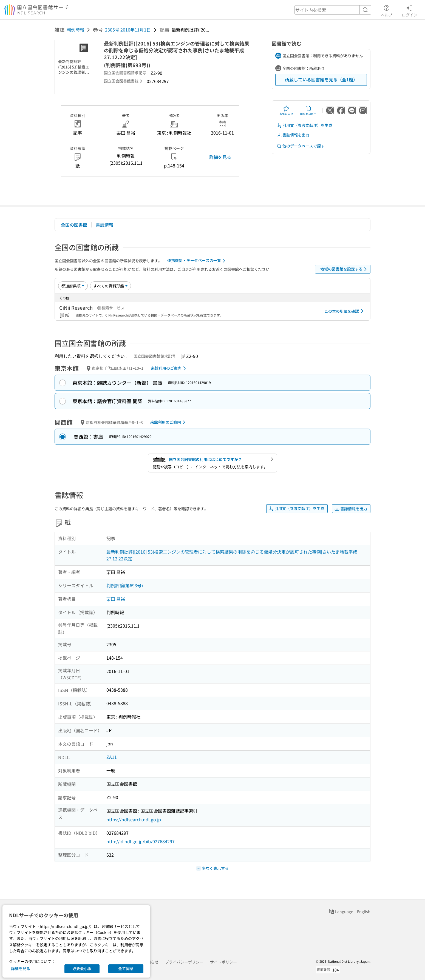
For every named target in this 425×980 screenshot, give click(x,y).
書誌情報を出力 (293, 135)
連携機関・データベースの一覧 (197, 261)
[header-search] (333, 10)
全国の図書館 (74, 225)
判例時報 (75, 30)
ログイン (410, 10)
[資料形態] (110, 286)
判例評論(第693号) (125, 585)
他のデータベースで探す (301, 146)
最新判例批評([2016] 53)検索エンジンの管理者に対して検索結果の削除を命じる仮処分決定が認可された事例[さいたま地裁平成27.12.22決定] (232, 555)
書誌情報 (104, 225)
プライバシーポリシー (184, 962)
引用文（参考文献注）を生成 (304, 125)
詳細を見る (220, 157)
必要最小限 (82, 968)
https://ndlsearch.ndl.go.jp (134, 819)
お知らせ (151, 962)
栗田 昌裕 (116, 599)
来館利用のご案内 (169, 368)
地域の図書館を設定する (345, 269)
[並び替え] (73, 286)
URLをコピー (308, 110)
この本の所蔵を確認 (345, 311)
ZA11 (112, 757)
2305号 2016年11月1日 (128, 30)
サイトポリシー (223, 962)
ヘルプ (387, 10)
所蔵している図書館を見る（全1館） (321, 79)
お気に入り (286, 110)
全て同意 (126, 968)
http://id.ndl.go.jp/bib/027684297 (141, 841)
